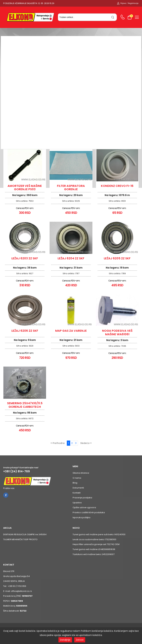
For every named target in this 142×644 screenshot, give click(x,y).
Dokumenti (78, 488)
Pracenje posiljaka (82, 498)
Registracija (133, 3)
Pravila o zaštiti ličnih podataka (89, 512)
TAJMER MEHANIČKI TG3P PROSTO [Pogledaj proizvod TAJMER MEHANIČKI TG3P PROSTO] (20, 539)
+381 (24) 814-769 (17, 471)
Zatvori (80, 640)
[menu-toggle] (137, 17)
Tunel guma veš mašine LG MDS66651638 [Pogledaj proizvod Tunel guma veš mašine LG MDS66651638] (94, 549)
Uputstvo (77, 503)
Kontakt (77, 493)
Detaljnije (65, 640)
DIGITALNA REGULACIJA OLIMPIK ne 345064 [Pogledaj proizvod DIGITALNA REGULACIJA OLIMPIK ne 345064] (25, 534)
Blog (75, 483)
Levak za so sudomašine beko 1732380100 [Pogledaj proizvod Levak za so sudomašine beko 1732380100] (94, 539)
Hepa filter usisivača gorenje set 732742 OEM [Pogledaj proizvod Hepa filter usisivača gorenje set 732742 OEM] (96, 544)
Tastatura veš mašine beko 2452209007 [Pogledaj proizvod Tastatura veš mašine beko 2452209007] (94, 554)
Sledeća (86, 443)
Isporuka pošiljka (81, 517)
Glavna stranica (81, 473)
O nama (77, 478)
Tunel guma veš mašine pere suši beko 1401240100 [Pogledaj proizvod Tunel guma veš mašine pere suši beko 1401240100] (99, 534)
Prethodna (58, 443)
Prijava (122, 3)
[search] (113, 17)
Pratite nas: (9, 488)
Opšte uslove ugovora (84, 507)
